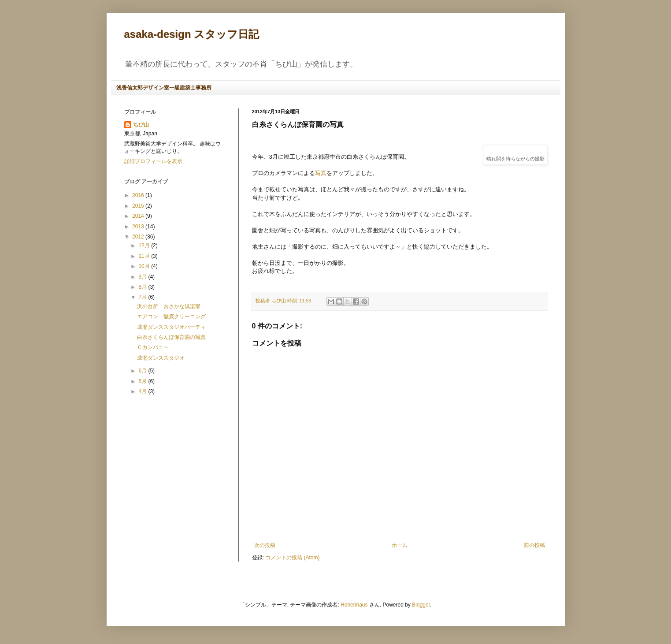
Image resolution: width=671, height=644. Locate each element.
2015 (139, 206)
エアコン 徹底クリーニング (171, 316)
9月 (143, 277)
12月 (145, 246)
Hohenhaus (354, 605)
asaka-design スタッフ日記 (192, 34)
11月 (145, 256)
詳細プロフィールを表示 (153, 161)
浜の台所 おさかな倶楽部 (169, 306)
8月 (143, 287)
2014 (139, 216)
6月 (143, 371)
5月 (143, 381)
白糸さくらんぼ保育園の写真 (171, 337)
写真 (321, 173)
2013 (139, 227)
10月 (145, 266)
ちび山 (141, 125)
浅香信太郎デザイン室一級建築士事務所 (164, 88)
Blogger (421, 605)
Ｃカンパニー (153, 347)
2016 (139, 195)
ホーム (400, 545)
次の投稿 (265, 545)
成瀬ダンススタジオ (161, 358)
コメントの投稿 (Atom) (292, 558)
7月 (143, 297)
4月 (143, 391)
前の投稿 (534, 545)
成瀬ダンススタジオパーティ (171, 327)
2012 (139, 237)
